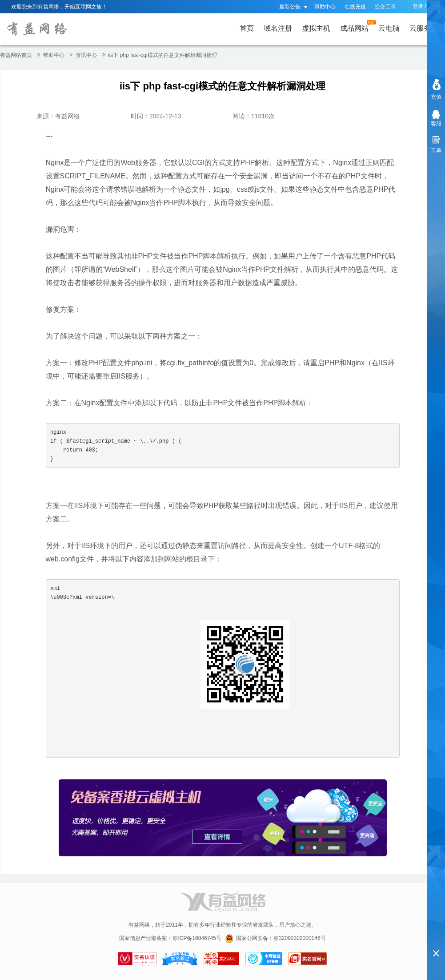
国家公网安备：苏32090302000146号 (281, 938)
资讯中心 (86, 55)
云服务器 (425, 26)
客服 (436, 124)
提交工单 (385, 7)
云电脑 (389, 28)
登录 (418, 6)
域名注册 (278, 28)
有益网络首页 (16, 55)
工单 (436, 150)
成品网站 (356, 26)
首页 (247, 28)
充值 (436, 97)
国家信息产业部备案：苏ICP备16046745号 (170, 938)
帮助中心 (325, 7)
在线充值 (355, 7)
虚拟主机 (316, 28)
